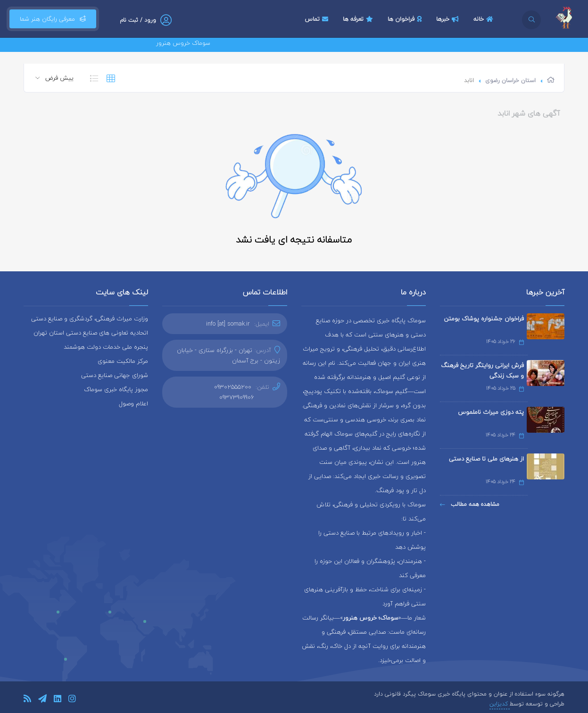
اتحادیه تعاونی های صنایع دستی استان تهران (91, 333)
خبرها (449, 19)
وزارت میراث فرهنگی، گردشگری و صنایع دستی (90, 319)
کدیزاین (500, 704)
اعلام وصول (133, 403)
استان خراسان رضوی (510, 80)
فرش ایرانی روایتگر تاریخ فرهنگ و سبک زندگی (482, 370)
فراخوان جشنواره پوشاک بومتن (484, 319)
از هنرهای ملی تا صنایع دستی (486, 459)
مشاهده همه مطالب (470, 504)
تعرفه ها (359, 19)
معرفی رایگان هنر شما (53, 19)
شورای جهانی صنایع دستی (115, 375)
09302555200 (233, 387)
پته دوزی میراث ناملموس (491, 412)
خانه (484, 19)
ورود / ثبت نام (138, 20)
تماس (318, 19)
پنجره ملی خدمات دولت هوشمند (106, 347)
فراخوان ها (406, 19)
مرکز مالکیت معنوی (123, 361)
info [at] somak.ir (228, 324)
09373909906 (237, 397)
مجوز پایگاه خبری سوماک (116, 389)
